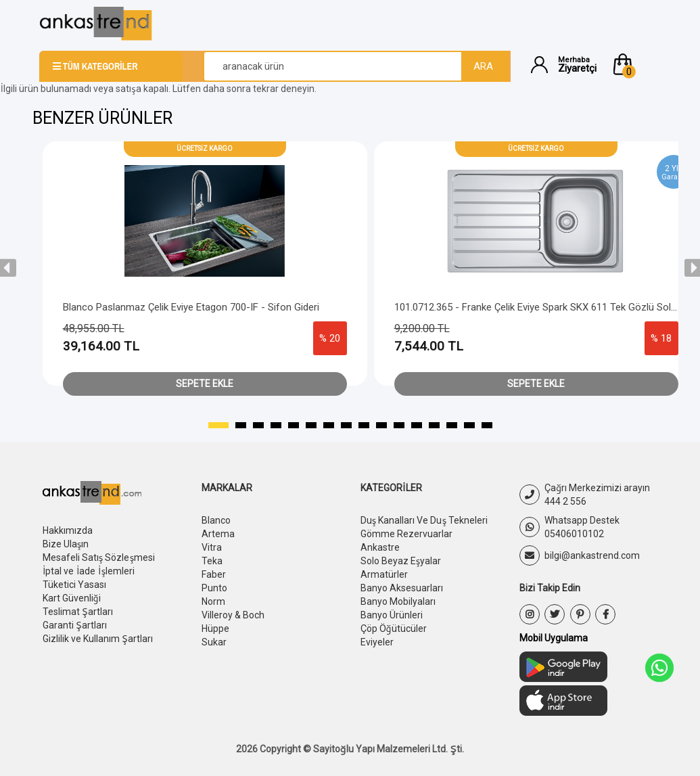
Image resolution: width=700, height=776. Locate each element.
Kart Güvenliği (72, 598)
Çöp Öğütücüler (394, 629)
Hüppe (215, 629)
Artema (218, 534)
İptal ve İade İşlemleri (89, 571)
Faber (214, 574)
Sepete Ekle (205, 384)
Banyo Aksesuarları (402, 588)
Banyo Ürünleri (392, 615)
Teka (212, 561)
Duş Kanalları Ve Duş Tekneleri (424, 520)
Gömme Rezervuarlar (406, 534)
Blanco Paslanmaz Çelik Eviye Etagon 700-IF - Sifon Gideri (191, 307)
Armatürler (384, 574)
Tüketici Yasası (74, 585)
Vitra (212, 547)
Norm (213, 601)
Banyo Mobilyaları (398, 601)
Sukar (214, 642)
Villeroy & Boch (233, 615)
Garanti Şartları (75, 625)
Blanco (216, 520)
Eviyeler (377, 642)
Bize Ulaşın (66, 544)
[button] (636, 64)
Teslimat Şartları (78, 612)
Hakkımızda (68, 530)
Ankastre (380, 547)
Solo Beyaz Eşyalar (401, 561)
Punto (214, 588)
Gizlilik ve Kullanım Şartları (98, 639)
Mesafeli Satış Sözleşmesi (99, 557)
